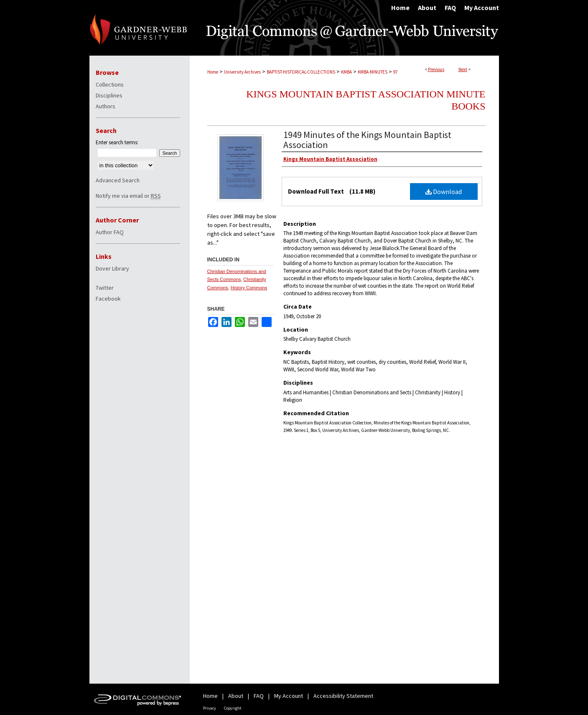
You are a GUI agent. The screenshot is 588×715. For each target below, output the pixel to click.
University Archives (242, 72)
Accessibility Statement (343, 696)
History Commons (249, 288)
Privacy (210, 708)
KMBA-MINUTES (373, 72)
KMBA (346, 72)
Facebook (108, 299)
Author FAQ (110, 232)
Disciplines (109, 95)
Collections (110, 84)
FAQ (259, 696)
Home (213, 72)
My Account (289, 696)
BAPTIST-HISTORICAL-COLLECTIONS (301, 72)
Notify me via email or (128, 196)
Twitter (105, 288)
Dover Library (112, 268)
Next (463, 69)
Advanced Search (118, 180)
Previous (436, 69)
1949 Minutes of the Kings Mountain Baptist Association (367, 140)
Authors (106, 106)
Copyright (233, 708)
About (236, 696)
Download (444, 192)
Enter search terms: (117, 142)
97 (395, 72)
